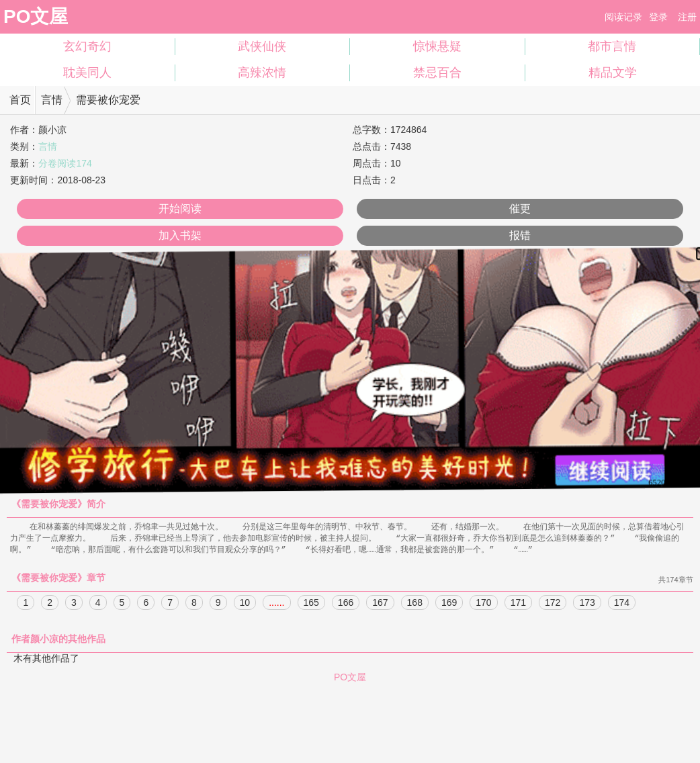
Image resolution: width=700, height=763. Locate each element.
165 (311, 604)
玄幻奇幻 (87, 46)
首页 (20, 100)
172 (553, 604)
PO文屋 (36, 16)
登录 (658, 17)
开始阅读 (180, 209)
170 (483, 604)
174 (622, 604)
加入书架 (180, 235)
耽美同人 (87, 73)
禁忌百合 (437, 73)
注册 (687, 17)
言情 (52, 100)
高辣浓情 (262, 73)
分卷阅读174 (65, 163)
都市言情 (612, 46)
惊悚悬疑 (437, 46)
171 (518, 604)
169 (449, 604)
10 (245, 604)
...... (276, 604)
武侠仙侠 (262, 46)
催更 (520, 209)
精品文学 (613, 73)
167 (380, 604)
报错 (520, 235)
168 (415, 604)
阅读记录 (623, 17)
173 (587, 604)
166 (346, 604)
